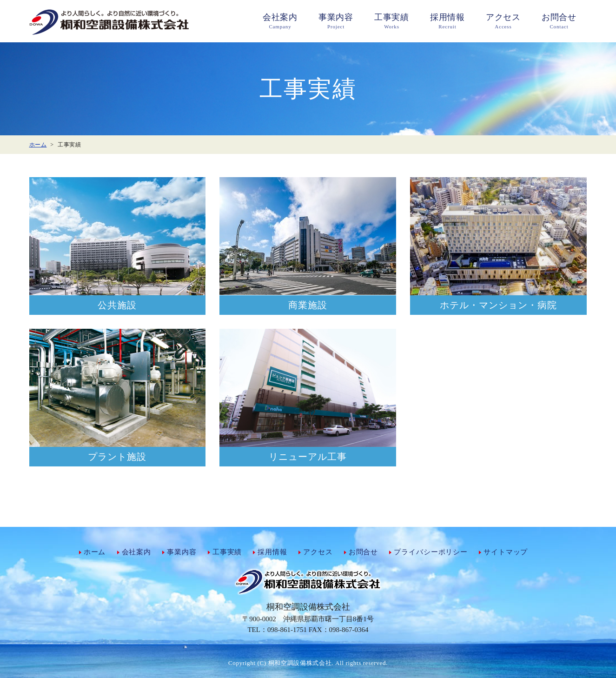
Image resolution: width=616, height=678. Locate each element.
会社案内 (136, 552)
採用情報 (272, 552)
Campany (280, 20)
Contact (559, 20)
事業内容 (182, 552)
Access (503, 20)
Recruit (448, 20)
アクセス (318, 552)
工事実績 (227, 552)
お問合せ (363, 552)
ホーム (95, 552)
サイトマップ (506, 552)
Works (392, 20)
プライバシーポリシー (431, 552)
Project (336, 20)
